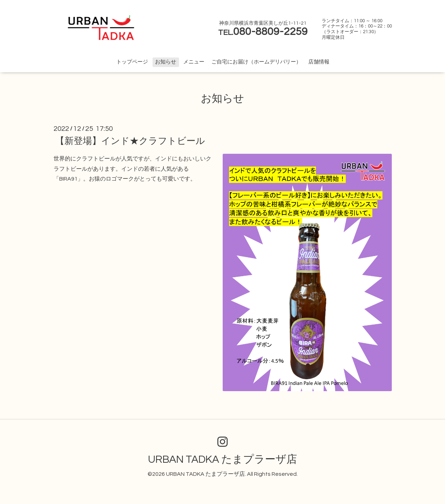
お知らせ (166, 62)
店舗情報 (319, 62)
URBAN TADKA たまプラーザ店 (222, 459)
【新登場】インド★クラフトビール (130, 141)
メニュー (194, 62)
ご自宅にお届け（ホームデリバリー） (256, 62)
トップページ (132, 62)
